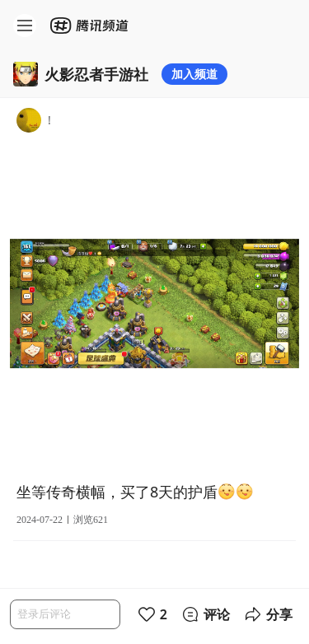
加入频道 (194, 74)
